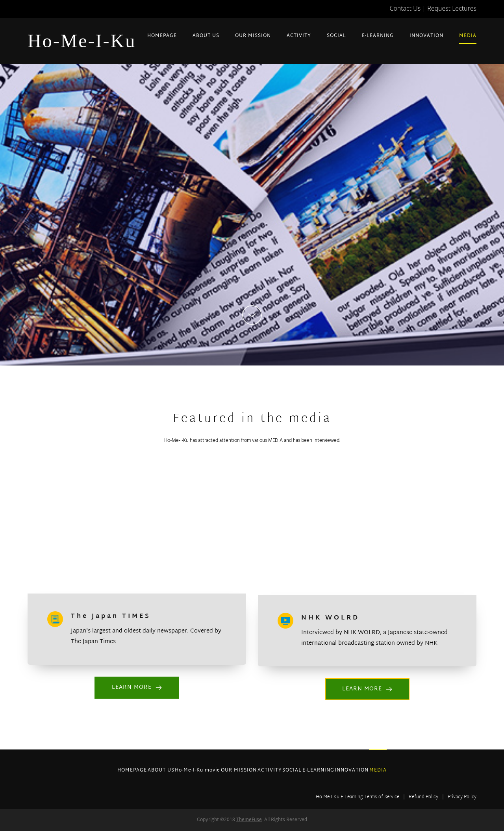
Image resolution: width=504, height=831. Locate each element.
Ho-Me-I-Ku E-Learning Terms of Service (358, 797)
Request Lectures (452, 8)
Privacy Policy (462, 797)
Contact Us (405, 8)
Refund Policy (423, 797)
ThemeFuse (249, 820)
